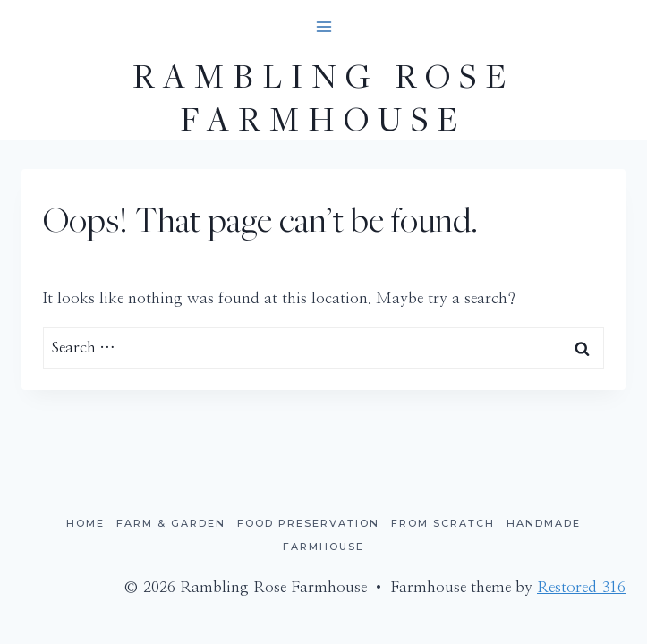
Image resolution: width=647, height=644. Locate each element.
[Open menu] (323, 26)
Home (85, 523)
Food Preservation (308, 523)
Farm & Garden (171, 523)
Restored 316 (581, 587)
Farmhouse (323, 547)
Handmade (544, 523)
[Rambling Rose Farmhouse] (323, 97)
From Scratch (443, 523)
